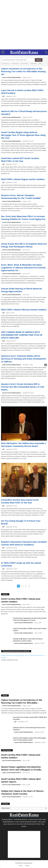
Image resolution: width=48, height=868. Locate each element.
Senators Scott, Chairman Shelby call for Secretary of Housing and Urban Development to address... (24, 359)
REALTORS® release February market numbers (24, 310)
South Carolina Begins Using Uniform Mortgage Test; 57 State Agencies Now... (29, 739)
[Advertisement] (24, 25)
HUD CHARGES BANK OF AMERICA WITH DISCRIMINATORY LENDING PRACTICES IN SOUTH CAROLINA (22, 335)
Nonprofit (34, 64)
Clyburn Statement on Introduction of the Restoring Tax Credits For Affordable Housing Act (23, 71)
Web (40, 64)
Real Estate (15, 64)
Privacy (27, 866)
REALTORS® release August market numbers (23, 179)
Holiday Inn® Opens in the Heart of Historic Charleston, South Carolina (28, 640)
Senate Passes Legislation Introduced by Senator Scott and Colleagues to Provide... (30, 619)
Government (25, 64)
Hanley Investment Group (9, 660)
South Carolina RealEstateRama (12, 77)
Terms (21, 866)
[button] (45, 52)
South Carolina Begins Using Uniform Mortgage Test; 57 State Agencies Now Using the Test (23, 135)
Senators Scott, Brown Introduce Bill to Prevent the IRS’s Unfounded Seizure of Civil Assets (23, 387)
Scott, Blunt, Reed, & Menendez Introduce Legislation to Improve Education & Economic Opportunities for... (23, 268)
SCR (3, 96)
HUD (3, 341)
